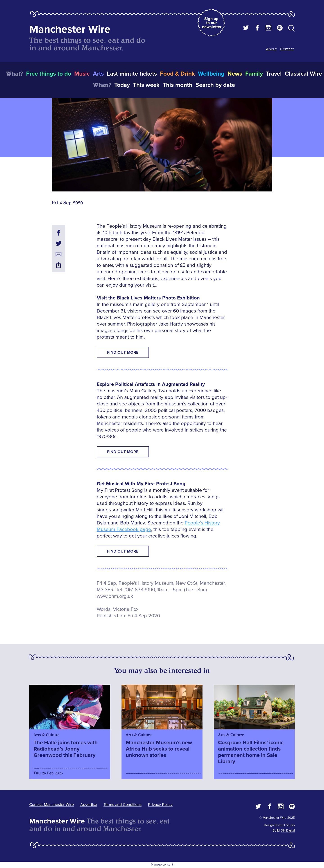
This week (146, 85)
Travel (274, 74)
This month (178, 85)
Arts (98, 74)
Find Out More (123, 352)
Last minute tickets (132, 74)
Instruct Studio (285, 825)
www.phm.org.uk (115, 596)
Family (254, 74)
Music (82, 74)
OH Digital (288, 831)
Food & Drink (177, 74)
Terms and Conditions (123, 805)
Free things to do (49, 74)
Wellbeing (211, 74)
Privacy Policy (160, 805)
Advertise (89, 805)
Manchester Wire (70, 29)
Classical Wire (303, 74)
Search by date (215, 85)
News (235, 74)
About (271, 49)
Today (122, 85)
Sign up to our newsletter (212, 23)
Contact (287, 49)
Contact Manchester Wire (52, 805)
